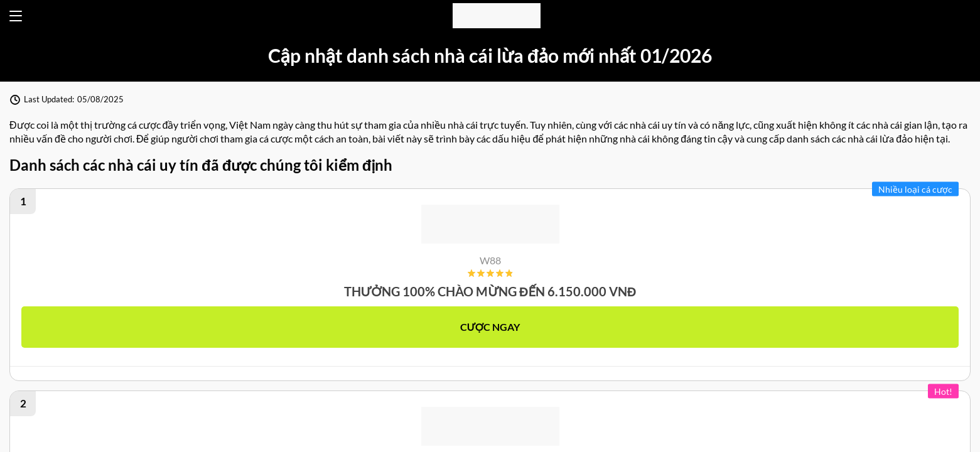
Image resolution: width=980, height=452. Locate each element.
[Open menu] (16, 16)
